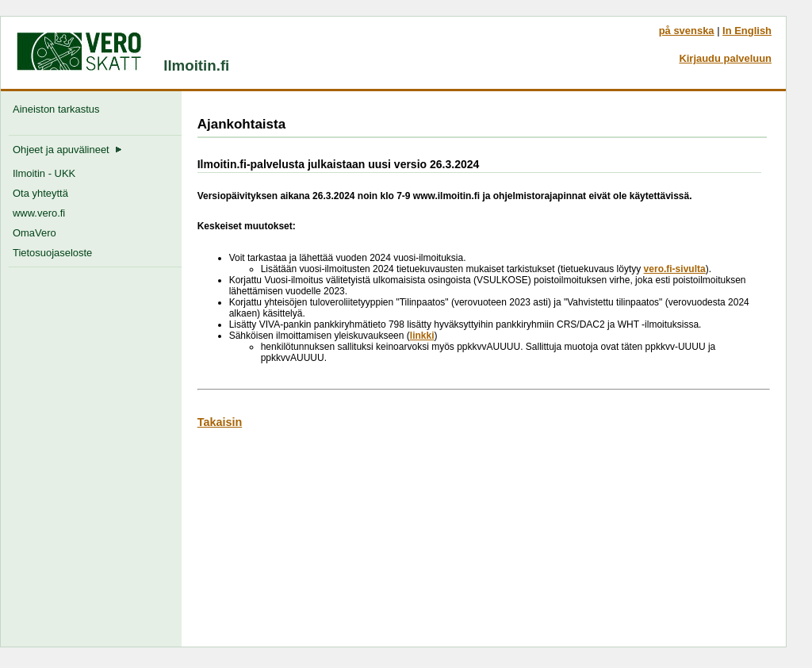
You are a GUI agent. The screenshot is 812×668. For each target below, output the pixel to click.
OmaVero (34, 233)
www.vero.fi (39, 213)
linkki (422, 336)
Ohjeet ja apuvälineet (67, 150)
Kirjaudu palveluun (725, 58)
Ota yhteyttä (40, 193)
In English (747, 31)
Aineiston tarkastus (59, 109)
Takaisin (220, 422)
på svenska (687, 31)
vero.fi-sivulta (675, 269)
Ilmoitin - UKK (44, 173)
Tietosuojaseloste (52, 253)
